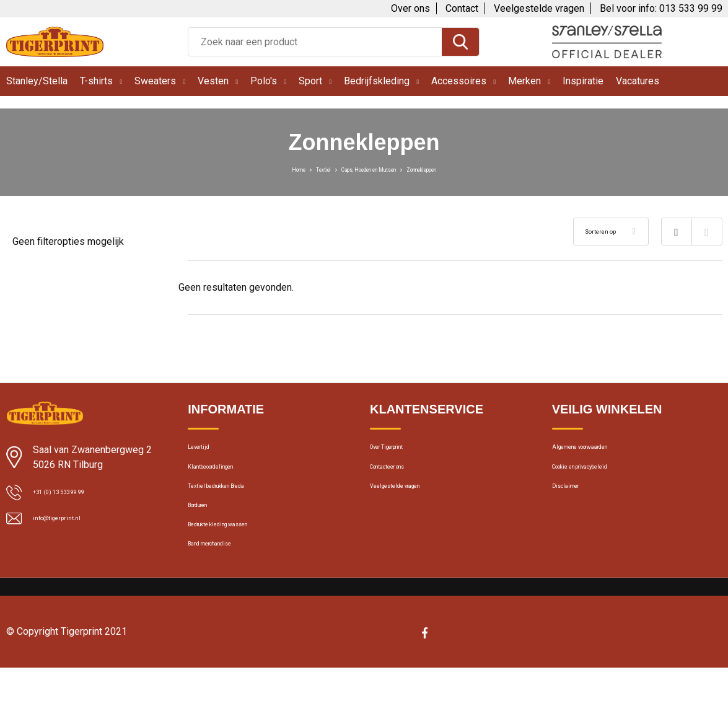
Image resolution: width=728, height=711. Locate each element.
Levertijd (205, 451)
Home (253, 169)
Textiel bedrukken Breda (236, 504)
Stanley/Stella (37, 81)
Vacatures (638, 81)
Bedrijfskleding (377, 81)
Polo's (264, 81)
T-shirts (96, 81)
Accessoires (459, 81)
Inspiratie (583, 81)
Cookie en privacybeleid (600, 477)
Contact (462, 8)
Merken (524, 81)
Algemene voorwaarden (600, 451)
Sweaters (155, 81)
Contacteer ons (402, 477)
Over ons (410, 8)
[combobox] (315, 42)
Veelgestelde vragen (539, 8)
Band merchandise (226, 584)
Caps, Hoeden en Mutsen (366, 169)
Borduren (206, 531)
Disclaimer (573, 504)
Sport (310, 81)
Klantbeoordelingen (227, 477)
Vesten (213, 81)
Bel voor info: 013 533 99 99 (661, 8)
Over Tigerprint (400, 451)
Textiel (291, 169)
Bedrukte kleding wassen (238, 557)
